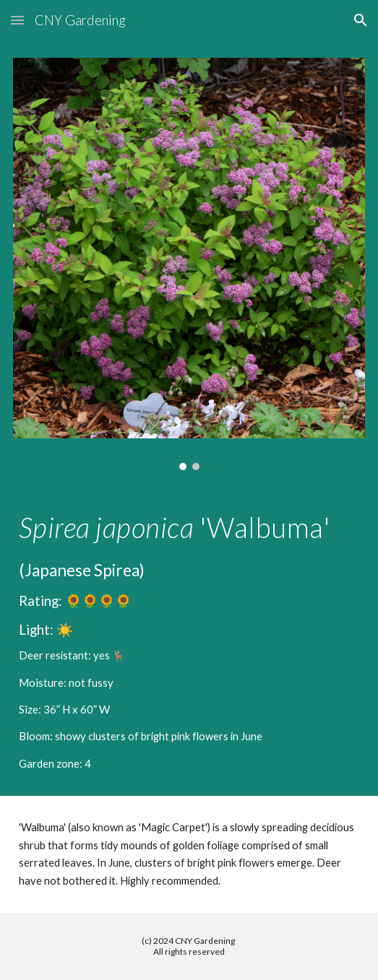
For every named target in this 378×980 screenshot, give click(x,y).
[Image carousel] (189, 264)
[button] (17, 20)
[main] (189, 642)
